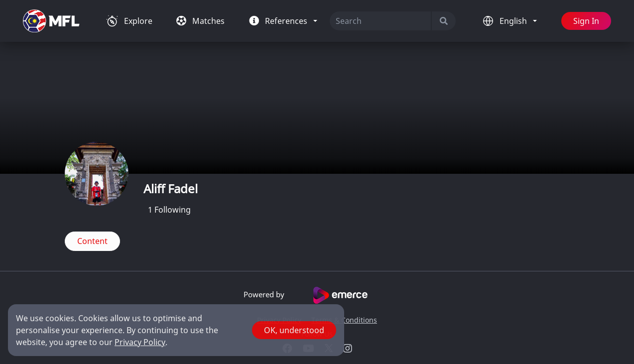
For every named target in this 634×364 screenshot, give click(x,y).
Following (169, 210)
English (514, 21)
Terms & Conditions (344, 320)
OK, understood (294, 330)
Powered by (317, 295)
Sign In (586, 21)
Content (92, 241)
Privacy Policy (140, 342)
